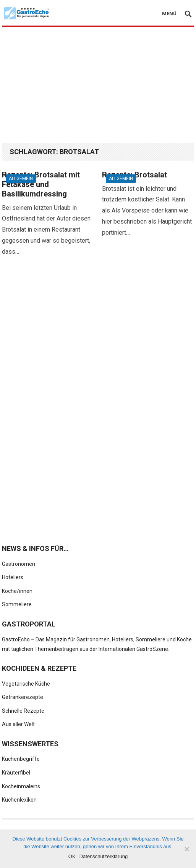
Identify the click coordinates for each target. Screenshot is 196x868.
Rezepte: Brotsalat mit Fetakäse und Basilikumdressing (41, 184)
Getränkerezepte (23, 697)
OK (72, 856)
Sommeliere (17, 604)
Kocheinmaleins (21, 786)
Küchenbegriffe (21, 759)
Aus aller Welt (18, 724)
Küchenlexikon (19, 800)
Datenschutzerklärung (104, 856)
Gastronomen (19, 564)
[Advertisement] (99, 85)
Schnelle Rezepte (23, 711)
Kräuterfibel (16, 773)
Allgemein (21, 179)
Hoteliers (13, 577)
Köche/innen (17, 591)
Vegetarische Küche (26, 684)
